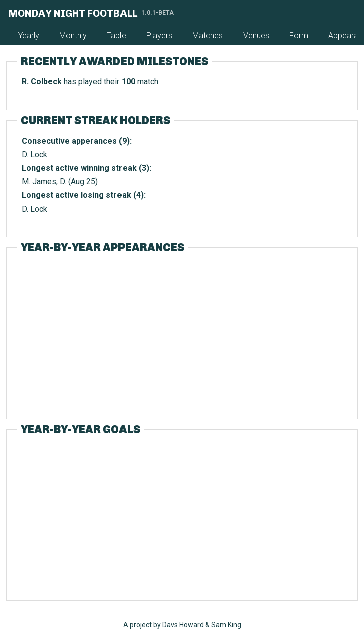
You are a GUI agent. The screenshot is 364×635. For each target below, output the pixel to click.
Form (299, 35)
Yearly (29, 35)
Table (116, 35)
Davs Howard (183, 625)
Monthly (73, 35)
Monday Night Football (73, 13)
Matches (208, 35)
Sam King (226, 625)
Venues (256, 35)
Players (159, 35)
